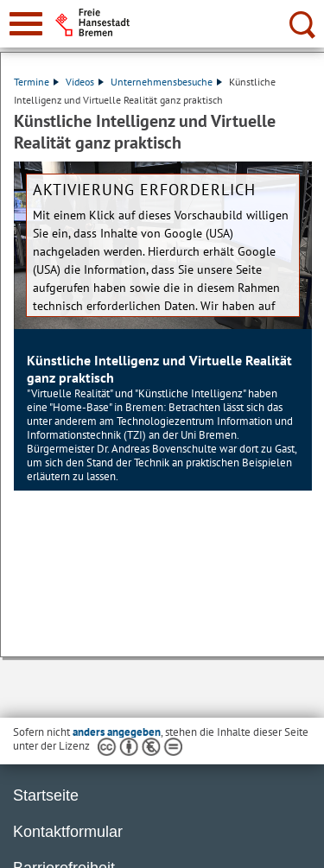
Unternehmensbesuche (166, 82)
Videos (85, 82)
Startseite (46, 795)
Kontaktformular (68, 832)
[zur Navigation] (26, 24)
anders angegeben (117, 732)
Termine (36, 82)
